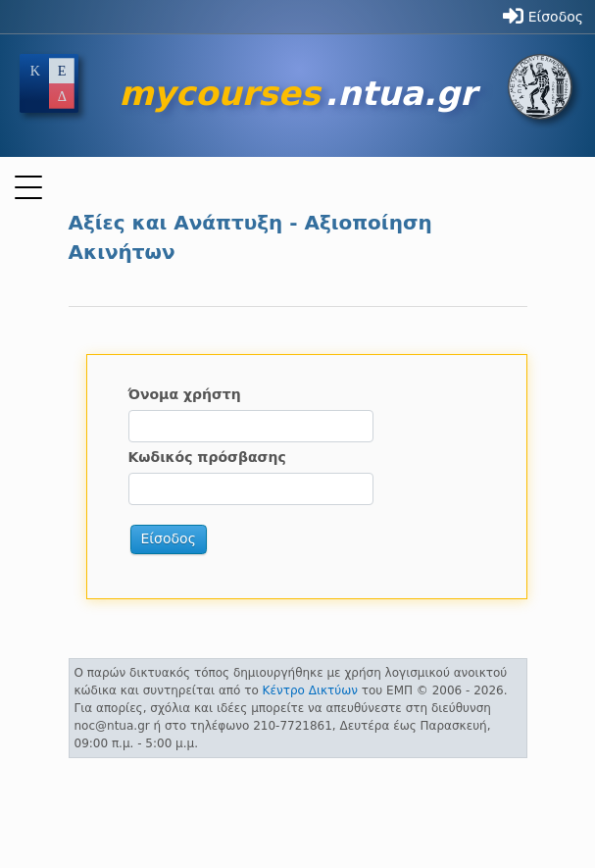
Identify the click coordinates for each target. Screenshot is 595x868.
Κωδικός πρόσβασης (207, 457)
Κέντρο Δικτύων (310, 690)
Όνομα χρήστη (185, 394)
